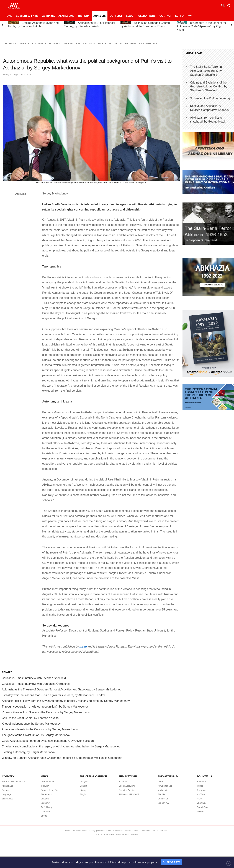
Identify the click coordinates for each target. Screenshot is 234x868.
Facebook (201, 782)
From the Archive (127, 790)
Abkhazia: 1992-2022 (129, 794)
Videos (128, 831)
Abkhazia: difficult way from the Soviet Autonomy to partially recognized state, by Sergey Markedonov (66, 701)
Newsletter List (165, 786)
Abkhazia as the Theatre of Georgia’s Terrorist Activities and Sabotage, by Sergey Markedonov (61, 689)
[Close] (229, 863)
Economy (54, 44)
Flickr (199, 799)
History (84, 16)
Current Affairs (27, 16)
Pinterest (201, 812)
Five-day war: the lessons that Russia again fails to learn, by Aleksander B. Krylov (53, 695)
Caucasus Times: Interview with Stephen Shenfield (34, 678)
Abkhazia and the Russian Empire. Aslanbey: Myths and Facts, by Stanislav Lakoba (33, 23)
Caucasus (89, 44)
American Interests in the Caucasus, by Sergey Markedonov (40, 729)
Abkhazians (66, 16)
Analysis (100, 16)
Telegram (201, 790)
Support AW (183, 16)
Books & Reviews (127, 786)
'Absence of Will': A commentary (210, 98)
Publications (146, 16)
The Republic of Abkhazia (14, 782)
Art (78, 44)
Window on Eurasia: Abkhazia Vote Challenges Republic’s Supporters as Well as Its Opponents (62, 758)
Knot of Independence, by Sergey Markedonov (31, 724)
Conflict (116, 16)
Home (8, 16)
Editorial (131, 44)
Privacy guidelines (97, 831)
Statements (39, 44)
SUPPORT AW (171, 862)
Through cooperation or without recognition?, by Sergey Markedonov (45, 707)
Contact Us (163, 799)
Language (7, 794)
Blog (130, 16)
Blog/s (83, 794)
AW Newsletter (148, 44)
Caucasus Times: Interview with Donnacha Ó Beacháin (37, 684)
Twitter (200, 786)
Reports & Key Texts (51, 790)
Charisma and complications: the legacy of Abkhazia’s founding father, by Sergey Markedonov (61, 746)
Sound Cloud (203, 807)
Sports (102, 44)
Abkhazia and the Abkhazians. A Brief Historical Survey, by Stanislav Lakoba (90, 23)
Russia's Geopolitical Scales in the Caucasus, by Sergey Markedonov (46, 712)
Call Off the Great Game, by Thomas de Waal (31, 718)
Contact (165, 16)
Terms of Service (80, 831)
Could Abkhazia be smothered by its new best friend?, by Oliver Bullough (48, 741)
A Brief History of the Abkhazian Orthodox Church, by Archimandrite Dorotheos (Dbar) (146, 23)
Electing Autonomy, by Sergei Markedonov (29, 752)
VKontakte (202, 803)
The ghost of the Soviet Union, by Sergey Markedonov (36, 735)
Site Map (162, 794)
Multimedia (116, 44)
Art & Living (46, 807)
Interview (11, 44)
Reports (24, 44)
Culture (5, 790)
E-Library (123, 782)
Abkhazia (48, 16)
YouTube (201, 794)
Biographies (7, 799)
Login (223, 5)
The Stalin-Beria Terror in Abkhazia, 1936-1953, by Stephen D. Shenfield (206, 71)
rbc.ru (83, 647)
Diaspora (68, 44)
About (160, 782)
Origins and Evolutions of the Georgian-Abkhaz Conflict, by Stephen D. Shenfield (209, 87)
